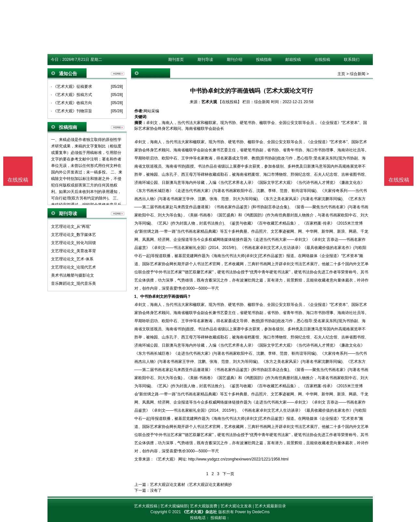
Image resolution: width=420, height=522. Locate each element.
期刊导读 (205, 60)
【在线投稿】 (230, 102)
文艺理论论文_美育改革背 (74, 251)
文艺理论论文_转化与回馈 (74, 243)
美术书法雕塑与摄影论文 (73, 275)
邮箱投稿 (293, 60)
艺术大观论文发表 (236, 506)
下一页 (228, 474)
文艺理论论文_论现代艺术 (74, 267)
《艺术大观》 (166, 459)
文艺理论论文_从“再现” (71, 227)
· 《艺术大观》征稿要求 (72, 87)
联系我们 (352, 60)
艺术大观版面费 (204, 506)
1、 (137, 296)
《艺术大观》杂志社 (199, 512)
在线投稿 (322, 60)
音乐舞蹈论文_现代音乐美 (74, 283)
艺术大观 (209, 102)
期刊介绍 (235, 60)
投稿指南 (264, 60)
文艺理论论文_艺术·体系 (72, 259)
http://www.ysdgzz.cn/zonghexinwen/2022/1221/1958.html (238, 459)
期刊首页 (176, 60)
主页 (341, 74)
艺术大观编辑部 (174, 506)
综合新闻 (358, 74)
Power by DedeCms (252, 512)
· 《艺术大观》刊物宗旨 (72, 111)
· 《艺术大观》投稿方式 (72, 95)
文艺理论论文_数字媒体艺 (74, 235)
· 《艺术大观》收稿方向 (72, 103)
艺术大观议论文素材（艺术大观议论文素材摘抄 (191, 485)
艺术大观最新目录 (270, 506)
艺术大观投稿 (146, 506)
